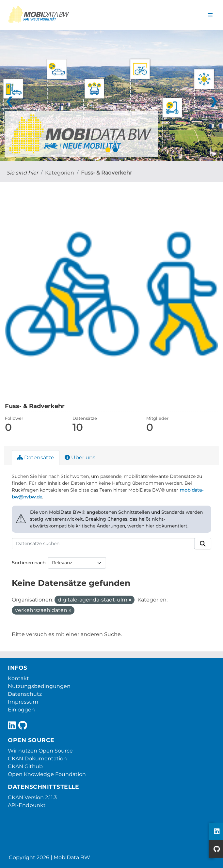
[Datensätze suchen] (103, 544)
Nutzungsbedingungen (39, 686)
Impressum (23, 702)
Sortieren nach (29, 563)
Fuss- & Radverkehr (106, 173)
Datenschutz (25, 694)
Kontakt (18, 678)
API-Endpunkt (27, 805)
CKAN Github (25, 766)
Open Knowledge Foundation (47, 774)
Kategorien (60, 173)
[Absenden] (203, 544)
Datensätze (36, 457)
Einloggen (21, 710)
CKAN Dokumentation (37, 759)
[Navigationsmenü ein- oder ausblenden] (210, 15)
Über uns (80, 457)
